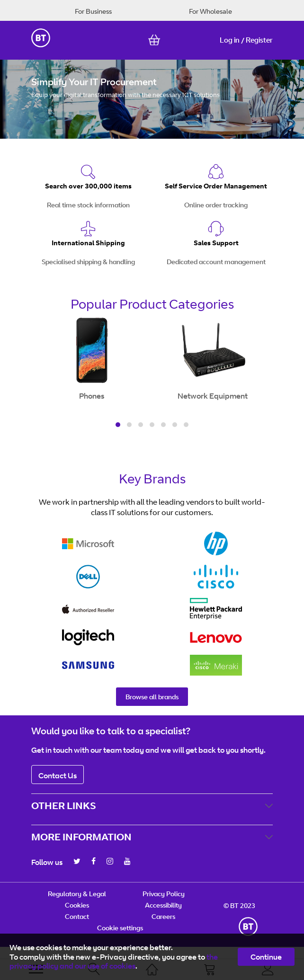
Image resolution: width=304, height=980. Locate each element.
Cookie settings (120, 928)
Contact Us (58, 775)
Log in (230, 40)
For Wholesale (210, 11)
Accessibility (163, 905)
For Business (93, 11)
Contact (77, 916)
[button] (118, 425)
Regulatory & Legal (77, 894)
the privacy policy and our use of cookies (114, 961)
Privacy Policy (164, 894)
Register (259, 40)
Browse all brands (152, 697)
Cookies (77, 905)
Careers (163, 916)
